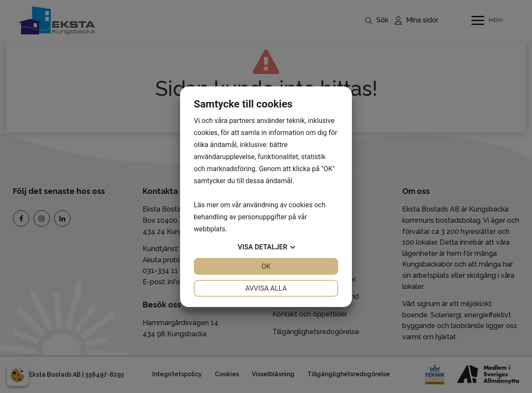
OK (266, 266)
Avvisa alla (266, 288)
